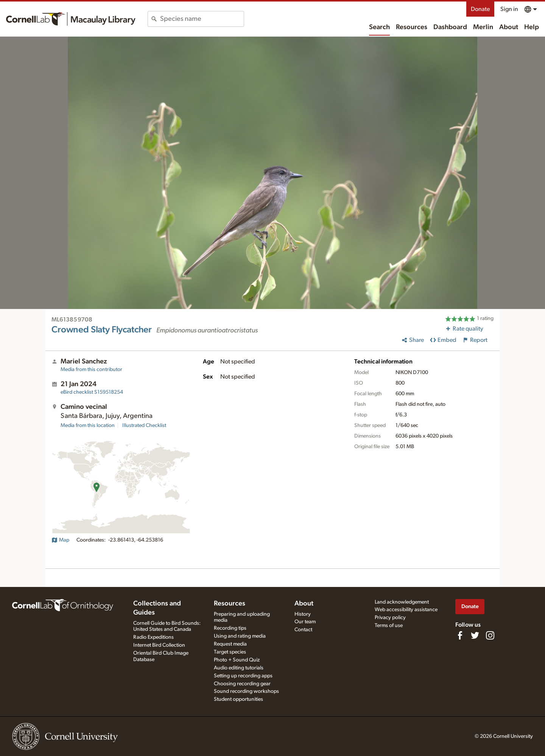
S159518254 (92, 392)
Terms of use (389, 626)
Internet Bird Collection (159, 645)
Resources (412, 27)
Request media (230, 644)
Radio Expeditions (153, 637)
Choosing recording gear (242, 684)
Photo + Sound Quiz (237, 660)
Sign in (509, 9)
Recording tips (230, 628)
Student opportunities (238, 699)
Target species (230, 652)
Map (60, 540)
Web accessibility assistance (406, 610)
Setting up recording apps (243, 676)
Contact (303, 630)
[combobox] (202, 19)
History (303, 614)
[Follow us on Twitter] (475, 635)
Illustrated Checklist (144, 425)
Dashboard (450, 27)
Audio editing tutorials (239, 668)
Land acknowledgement (402, 602)
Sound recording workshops (246, 691)
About (509, 27)
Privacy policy (390, 618)
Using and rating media (240, 636)
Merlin (483, 27)
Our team (305, 622)
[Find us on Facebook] (460, 635)
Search (379, 27)
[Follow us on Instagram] (490, 635)
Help (532, 27)
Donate (480, 9)
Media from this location (88, 425)
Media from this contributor (91, 369)
